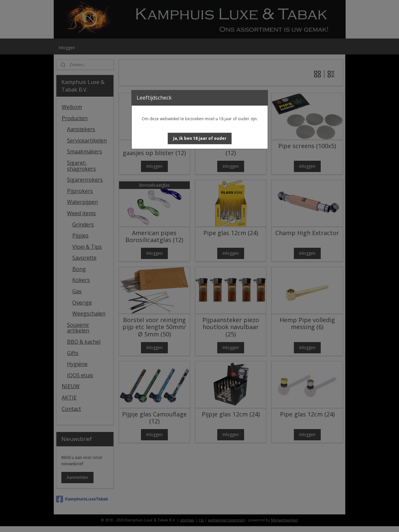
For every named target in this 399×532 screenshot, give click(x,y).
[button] (200, 138)
